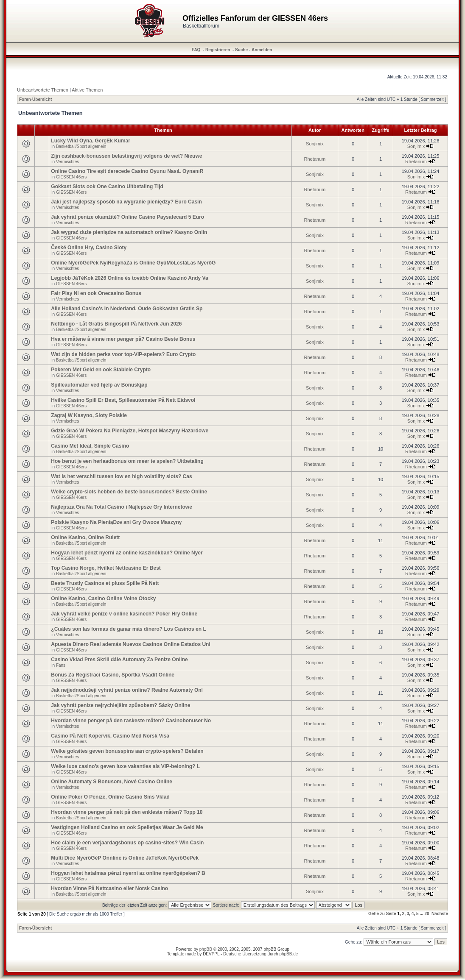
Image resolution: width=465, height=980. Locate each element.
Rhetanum (315, 159)
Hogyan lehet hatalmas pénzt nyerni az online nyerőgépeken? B (128, 873)
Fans (61, 665)
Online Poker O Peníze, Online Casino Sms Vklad (110, 797)
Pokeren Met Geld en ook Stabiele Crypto (101, 370)
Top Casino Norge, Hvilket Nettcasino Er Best (106, 568)
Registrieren (218, 50)
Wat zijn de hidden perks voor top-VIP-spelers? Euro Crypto (123, 354)
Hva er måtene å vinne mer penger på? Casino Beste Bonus (123, 339)
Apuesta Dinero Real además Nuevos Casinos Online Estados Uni (130, 644)
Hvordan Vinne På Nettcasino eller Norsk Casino (109, 888)
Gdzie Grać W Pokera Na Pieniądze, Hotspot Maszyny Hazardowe (130, 431)
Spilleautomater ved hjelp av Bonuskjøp (99, 385)
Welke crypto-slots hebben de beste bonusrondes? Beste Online (129, 492)
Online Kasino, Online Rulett (85, 537)
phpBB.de (289, 954)
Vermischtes (67, 162)
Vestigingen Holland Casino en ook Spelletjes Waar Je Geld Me (127, 827)
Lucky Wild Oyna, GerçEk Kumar (91, 141)
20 (427, 914)
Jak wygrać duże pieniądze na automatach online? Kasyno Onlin (129, 232)
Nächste (440, 914)
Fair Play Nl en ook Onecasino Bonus (96, 293)
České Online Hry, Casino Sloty (89, 248)
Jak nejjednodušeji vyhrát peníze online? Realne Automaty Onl (127, 690)
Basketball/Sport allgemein (81, 146)
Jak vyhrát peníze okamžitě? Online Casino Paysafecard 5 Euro (127, 217)
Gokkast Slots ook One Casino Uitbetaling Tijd (107, 187)
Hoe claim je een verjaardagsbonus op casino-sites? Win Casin (127, 843)
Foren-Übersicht (35, 99)
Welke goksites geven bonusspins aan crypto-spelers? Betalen (127, 751)
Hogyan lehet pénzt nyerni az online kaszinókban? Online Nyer (127, 553)
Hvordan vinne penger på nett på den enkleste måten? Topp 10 (127, 812)
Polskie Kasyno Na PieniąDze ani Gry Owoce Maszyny (116, 522)
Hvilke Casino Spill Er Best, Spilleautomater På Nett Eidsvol (123, 400)
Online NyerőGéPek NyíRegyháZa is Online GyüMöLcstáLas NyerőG (133, 263)
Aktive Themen (87, 90)
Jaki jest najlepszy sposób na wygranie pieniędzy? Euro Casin (126, 202)
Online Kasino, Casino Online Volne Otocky (103, 599)
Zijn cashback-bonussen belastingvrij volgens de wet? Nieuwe (126, 156)
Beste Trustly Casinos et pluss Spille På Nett (105, 583)
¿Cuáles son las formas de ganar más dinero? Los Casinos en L (128, 629)
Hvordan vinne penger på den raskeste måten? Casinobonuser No (131, 721)
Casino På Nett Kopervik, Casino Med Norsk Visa (110, 736)
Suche (241, 50)
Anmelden (262, 50)
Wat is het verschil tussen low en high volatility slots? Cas (121, 476)
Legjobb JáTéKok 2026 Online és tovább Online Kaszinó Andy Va (129, 278)
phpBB (206, 949)
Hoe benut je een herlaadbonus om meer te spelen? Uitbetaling (127, 461)
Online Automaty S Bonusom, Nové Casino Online (112, 782)
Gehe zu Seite (382, 914)
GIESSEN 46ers (71, 177)
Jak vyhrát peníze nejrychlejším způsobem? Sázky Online (120, 705)
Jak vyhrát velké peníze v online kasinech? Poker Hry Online (124, 614)
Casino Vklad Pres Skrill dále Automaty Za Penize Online (119, 660)
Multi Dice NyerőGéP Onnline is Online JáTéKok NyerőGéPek (125, 858)
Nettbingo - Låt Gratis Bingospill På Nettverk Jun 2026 (116, 324)
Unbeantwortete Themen (43, 90)
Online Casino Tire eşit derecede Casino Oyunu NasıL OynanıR (127, 171)
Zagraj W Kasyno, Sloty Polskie (89, 415)
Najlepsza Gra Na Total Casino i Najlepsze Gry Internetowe (122, 507)
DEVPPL (211, 954)
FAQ (196, 50)
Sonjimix (315, 144)
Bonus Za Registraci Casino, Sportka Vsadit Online (113, 675)
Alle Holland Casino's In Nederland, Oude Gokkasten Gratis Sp (127, 309)
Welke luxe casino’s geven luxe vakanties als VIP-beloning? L (125, 766)
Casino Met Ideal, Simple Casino (90, 446)
